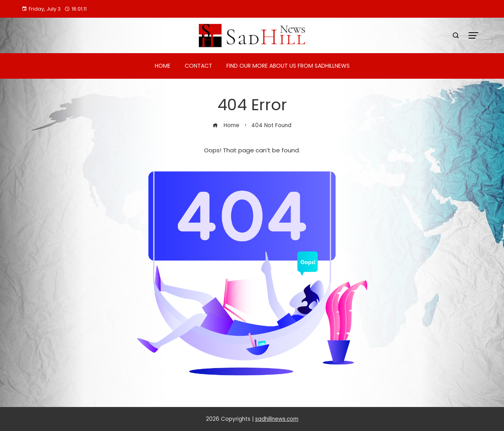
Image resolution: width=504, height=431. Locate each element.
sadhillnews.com (277, 419)
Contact (198, 66)
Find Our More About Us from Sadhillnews (288, 66)
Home (163, 66)
